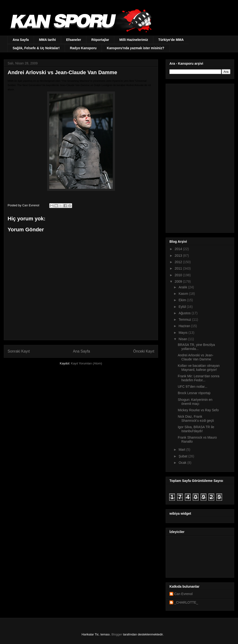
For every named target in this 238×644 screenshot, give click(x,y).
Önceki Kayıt (144, 351)
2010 (179, 275)
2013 (179, 256)
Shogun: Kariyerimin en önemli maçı (195, 402)
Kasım (184, 294)
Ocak (183, 463)
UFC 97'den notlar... (193, 387)
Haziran (185, 326)
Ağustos (185, 313)
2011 (179, 268)
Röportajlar (100, 40)
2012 (179, 262)
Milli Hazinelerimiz (134, 40)
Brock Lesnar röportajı (194, 393)
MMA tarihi (47, 40)
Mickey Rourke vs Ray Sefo (198, 410)
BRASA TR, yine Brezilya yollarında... (196, 347)
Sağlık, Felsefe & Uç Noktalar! (36, 48)
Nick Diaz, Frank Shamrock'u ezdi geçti (196, 419)
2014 (179, 249)
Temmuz (185, 320)
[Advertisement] (195, 157)
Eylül (183, 307)
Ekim (183, 300)
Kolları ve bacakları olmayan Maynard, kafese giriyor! (199, 368)
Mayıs (183, 333)
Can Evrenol (183, 594)
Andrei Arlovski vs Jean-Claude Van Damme (196, 357)
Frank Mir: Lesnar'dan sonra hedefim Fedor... (199, 378)
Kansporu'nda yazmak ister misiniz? (136, 48)
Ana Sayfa (21, 40)
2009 (179, 281)
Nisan (183, 339)
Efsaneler (74, 40)
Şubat (183, 456)
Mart (182, 450)
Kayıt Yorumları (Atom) (87, 363)
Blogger (117, 634)
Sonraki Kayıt (19, 351)
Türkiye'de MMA (171, 40)
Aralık (183, 287)
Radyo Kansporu (83, 48)
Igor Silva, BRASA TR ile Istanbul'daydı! (196, 429)
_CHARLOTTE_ (186, 602)
